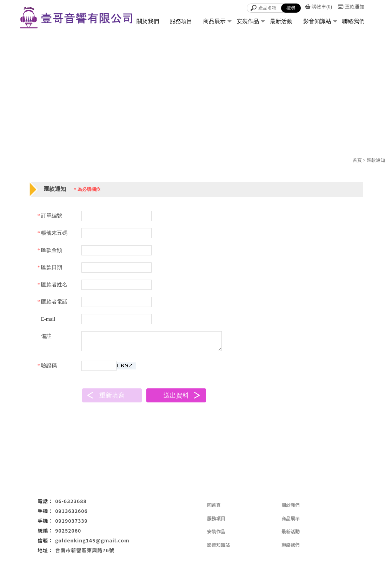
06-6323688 (71, 501)
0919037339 (71, 521)
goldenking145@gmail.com (92, 540)
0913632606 (71, 511)
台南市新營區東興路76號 (85, 550)
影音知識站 (317, 21)
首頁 (357, 160)
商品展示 (214, 21)
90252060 (68, 530)
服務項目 (181, 21)
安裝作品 (248, 21)
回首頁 (214, 505)
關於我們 (148, 21)
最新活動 (281, 21)
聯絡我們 (353, 21)
